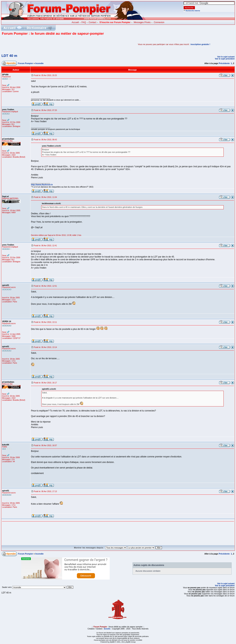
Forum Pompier (26, 63)
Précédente (224, 63)
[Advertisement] (45, 44)
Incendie (40, 63)
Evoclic (107, 629)
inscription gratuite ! (200, 44)
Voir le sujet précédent (225, 59)
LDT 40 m (9, 56)
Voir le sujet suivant (226, 57)
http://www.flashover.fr (42, 185)
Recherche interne (193, 11)
